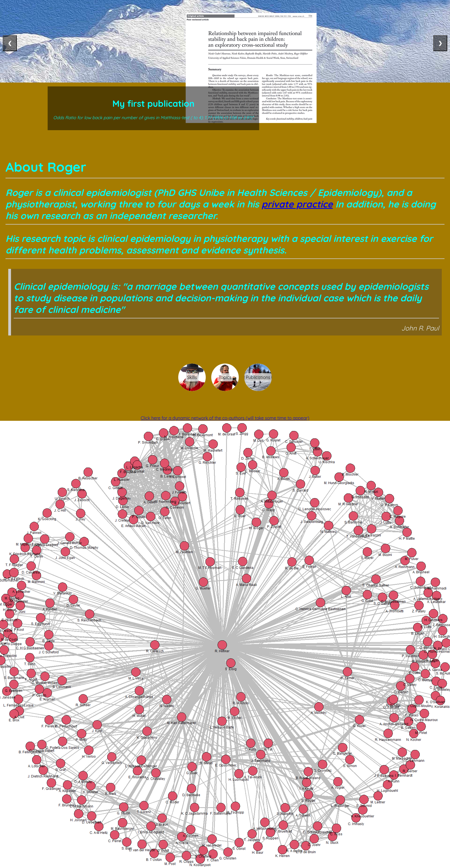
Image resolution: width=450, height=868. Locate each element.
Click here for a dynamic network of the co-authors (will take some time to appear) (225, 418)
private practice (297, 204)
